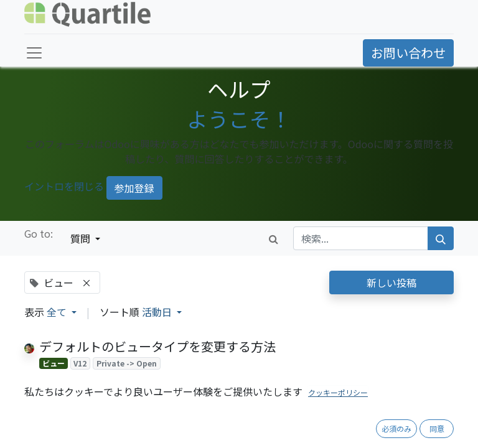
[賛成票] (45, 379)
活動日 (158, 312)
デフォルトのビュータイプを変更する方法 (157, 346)
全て (58, 312)
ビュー (54, 363)
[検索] (441, 238)
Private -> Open (127, 363)
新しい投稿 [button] (391, 282)
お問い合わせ (408, 53)
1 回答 (261, 440)
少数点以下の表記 (89, 408)
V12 (80, 363)
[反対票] (64, 379)
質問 (82, 238)
